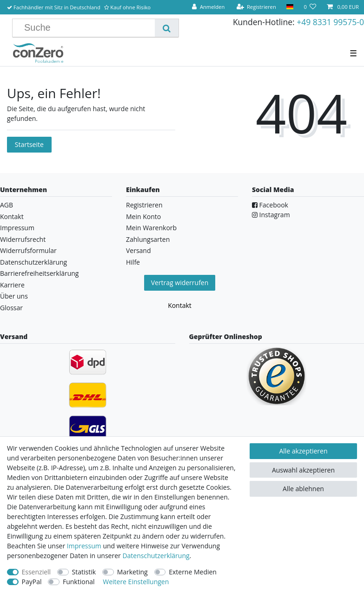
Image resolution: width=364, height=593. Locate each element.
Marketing (132, 572)
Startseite (29, 144)
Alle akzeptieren (303, 451)
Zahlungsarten (148, 239)
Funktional (79, 582)
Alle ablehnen (303, 489)
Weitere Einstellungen (136, 582)
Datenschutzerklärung (33, 262)
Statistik (84, 572)
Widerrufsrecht (23, 239)
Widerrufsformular (28, 250)
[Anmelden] (208, 7)
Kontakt (12, 217)
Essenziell (36, 572)
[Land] (290, 7)
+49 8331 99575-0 (330, 22)
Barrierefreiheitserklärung (39, 273)
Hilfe (133, 262)
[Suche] (167, 28)
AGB (7, 205)
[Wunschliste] (310, 7)
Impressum (17, 228)
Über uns (14, 296)
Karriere (12, 285)
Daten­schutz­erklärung (156, 556)
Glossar (11, 308)
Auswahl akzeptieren (303, 470)
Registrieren (144, 205)
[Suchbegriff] (87, 28)
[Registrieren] (256, 7)
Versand (139, 250)
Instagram (271, 215)
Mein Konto (143, 217)
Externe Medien (193, 572)
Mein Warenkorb (151, 228)
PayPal (32, 582)
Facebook (270, 205)
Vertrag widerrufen (180, 283)
